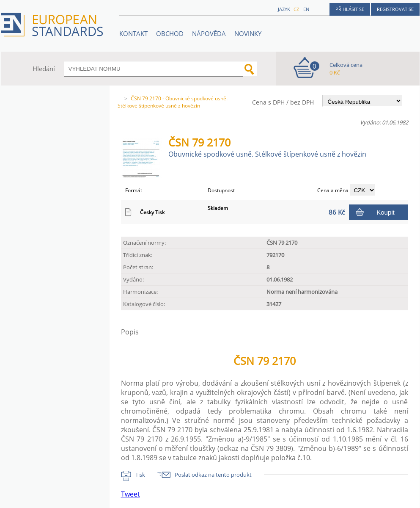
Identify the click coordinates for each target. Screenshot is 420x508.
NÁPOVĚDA (209, 33)
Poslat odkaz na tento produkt (213, 475)
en (306, 9)
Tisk (140, 475)
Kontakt (133, 33)
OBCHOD (170, 33)
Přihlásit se (350, 9)
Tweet (130, 494)
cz (296, 9)
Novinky (248, 33)
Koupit (386, 212)
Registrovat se (395, 9)
